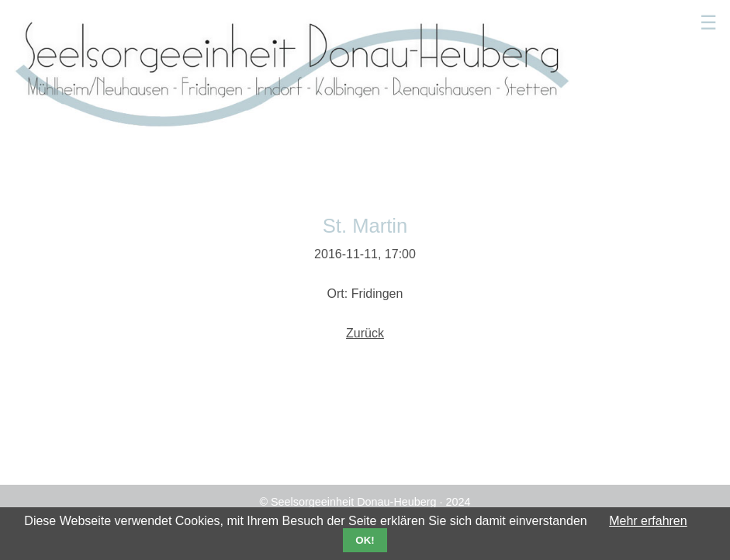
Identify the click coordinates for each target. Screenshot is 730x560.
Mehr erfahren (648, 521)
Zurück (365, 333)
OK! (365, 540)
